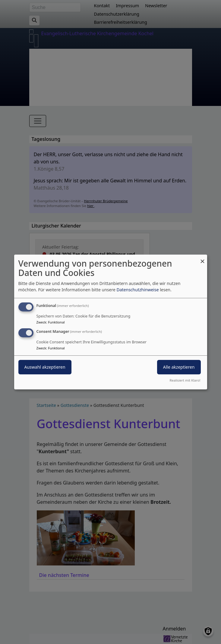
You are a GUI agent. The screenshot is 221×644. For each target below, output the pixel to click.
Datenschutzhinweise (137, 290)
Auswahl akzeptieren (45, 367)
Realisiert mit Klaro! (185, 380)
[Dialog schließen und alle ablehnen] (203, 258)
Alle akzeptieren (179, 367)
